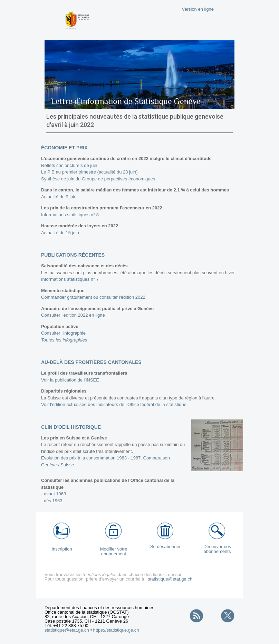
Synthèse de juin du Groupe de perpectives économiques (98, 179)
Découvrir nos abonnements (217, 549)
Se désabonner (165, 547)
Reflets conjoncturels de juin (69, 165)
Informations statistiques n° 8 (70, 215)
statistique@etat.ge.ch (170, 579)
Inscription (62, 549)
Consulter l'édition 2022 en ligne (73, 315)
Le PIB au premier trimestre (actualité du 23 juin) (89, 172)
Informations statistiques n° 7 (70, 279)
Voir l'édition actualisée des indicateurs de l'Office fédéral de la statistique (114, 404)
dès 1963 (53, 501)
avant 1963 (55, 494)
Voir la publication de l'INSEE (70, 380)
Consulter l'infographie (63, 333)
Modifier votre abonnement (114, 551)
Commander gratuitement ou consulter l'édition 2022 (93, 297)
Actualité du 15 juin (60, 233)
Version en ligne (198, 9)
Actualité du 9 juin (59, 197)
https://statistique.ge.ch (116, 630)
